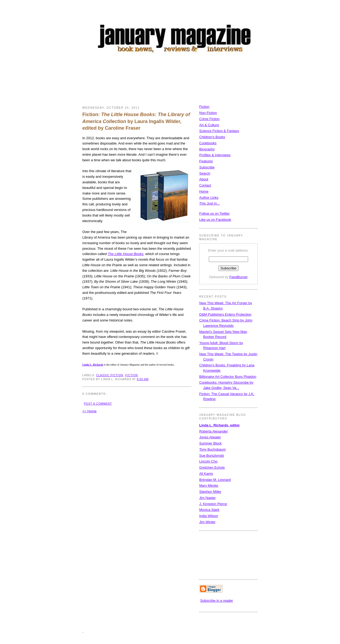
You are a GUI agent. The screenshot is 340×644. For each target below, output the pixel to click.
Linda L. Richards (93, 365)
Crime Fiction (209, 119)
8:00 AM (143, 379)
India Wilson (209, 516)
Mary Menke (209, 486)
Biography (207, 149)
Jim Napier (207, 498)
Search (205, 173)
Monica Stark (209, 510)
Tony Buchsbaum (212, 449)
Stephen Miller (210, 492)
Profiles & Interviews (215, 155)
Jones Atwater (210, 437)
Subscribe (207, 167)
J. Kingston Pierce (213, 504)
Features (206, 161)
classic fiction (110, 375)
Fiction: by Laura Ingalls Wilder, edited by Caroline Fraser (136, 121)
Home (204, 191)
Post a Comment (98, 404)
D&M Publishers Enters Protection (225, 314)
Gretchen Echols (212, 467)
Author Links (209, 198)
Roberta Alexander (214, 431)
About (204, 179)
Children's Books (212, 137)
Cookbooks (208, 143)
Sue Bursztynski (212, 456)
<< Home (89, 411)
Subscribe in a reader (217, 601)
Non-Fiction (208, 113)
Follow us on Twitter (214, 213)
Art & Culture (209, 125)
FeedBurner (239, 277)
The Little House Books (125, 254)
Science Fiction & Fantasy (219, 131)
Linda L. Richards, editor (219, 425)
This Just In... (209, 203)
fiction (132, 375)
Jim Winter (207, 522)
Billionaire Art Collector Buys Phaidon (228, 377)
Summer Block (211, 443)
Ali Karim (206, 474)
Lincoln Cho (208, 461)
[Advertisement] (179, 81)
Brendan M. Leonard (215, 480)
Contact (205, 185)
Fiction (204, 107)
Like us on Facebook (215, 220)
